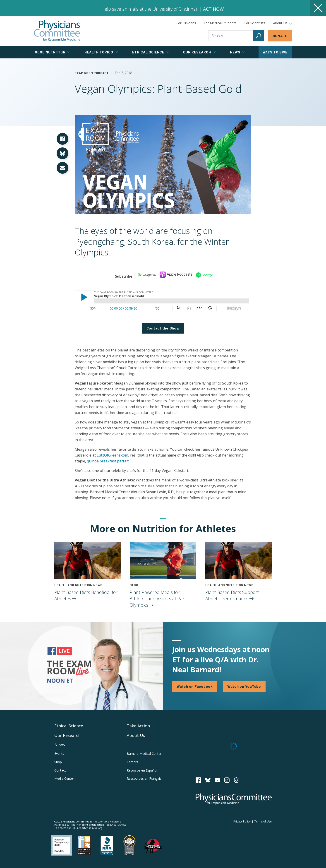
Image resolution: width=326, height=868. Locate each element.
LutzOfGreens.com (112, 455)
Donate (280, 36)
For (220, 23)
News (60, 745)
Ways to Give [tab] (275, 52)
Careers (132, 762)
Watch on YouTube (244, 686)
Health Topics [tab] (101, 52)
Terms (263, 821)
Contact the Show (163, 328)
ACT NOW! (214, 9)
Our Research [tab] (199, 52)
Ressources (144, 778)
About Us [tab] (283, 23)
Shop (58, 762)
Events (59, 754)
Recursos (142, 770)
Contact (60, 770)
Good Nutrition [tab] (52, 52)
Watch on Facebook (195, 686)
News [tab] (237, 52)
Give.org (97, 828)
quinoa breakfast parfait (108, 461)
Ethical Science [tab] (151, 52)
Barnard (144, 754)
